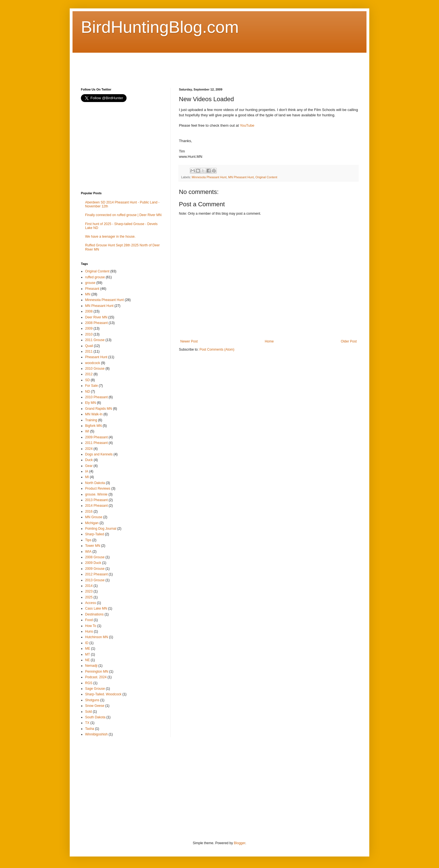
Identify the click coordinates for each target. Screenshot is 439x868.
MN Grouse (94, 517)
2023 (89, 591)
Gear (89, 466)
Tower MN (93, 546)
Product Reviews (98, 489)
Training (91, 420)
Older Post (349, 341)
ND (87, 392)
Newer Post (189, 341)
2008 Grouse (95, 557)
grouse (90, 283)
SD (87, 380)
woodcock (93, 363)
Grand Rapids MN (99, 409)
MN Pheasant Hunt (241, 177)
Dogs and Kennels (99, 454)
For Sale (91, 386)
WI (87, 431)
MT (87, 654)
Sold (88, 712)
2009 (89, 328)
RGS (89, 683)
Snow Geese (95, 706)
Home (269, 341)
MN (88, 294)
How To (91, 626)
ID (87, 643)
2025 (89, 597)
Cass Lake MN (96, 608)
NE (87, 660)
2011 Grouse (95, 340)
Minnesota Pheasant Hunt (209, 177)
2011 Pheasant (96, 443)
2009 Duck (93, 563)
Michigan (92, 523)
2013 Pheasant (96, 500)
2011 (89, 351)
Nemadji (91, 666)
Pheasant (92, 289)
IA (87, 471)
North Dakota (95, 483)
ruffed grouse (95, 277)
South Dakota (95, 717)
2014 (89, 586)
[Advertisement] (183, 65)
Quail (89, 346)
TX (87, 723)
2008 (89, 311)
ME (88, 649)
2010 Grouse (95, 369)
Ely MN (91, 403)
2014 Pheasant (96, 506)
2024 (89, 449)
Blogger (240, 843)
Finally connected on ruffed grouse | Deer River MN (123, 215)
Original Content (266, 177)
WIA (88, 552)
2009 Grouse (95, 569)
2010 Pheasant (96, 397)
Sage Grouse (95, 689)
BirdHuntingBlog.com (160, 27)
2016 (89, 511)
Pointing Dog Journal (101, 529)
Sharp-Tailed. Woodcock (103, 694)
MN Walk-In (94, 414)
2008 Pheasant (96, 323)
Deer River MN (96, 317)
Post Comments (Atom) (217, 349)
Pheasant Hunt (96, 357)
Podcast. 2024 (96, 677)
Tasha (90, 729)
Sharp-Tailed (94, 534)
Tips (88, 540)
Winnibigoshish (96, 734)
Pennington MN (97, 672)
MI (87, 477)
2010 (89, 334)
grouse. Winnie (96, 494)
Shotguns (92, 700)
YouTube (247, 125)
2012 (89, 374)
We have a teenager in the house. (110, 237)
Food (89, 620)
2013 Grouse (95, 580)
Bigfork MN (93, 426)
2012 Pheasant (96, 574)
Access (91, 603)
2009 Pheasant (96, 437)
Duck (89, 460)
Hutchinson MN (97, 637)
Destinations (94, 614)
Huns (89, 631)
